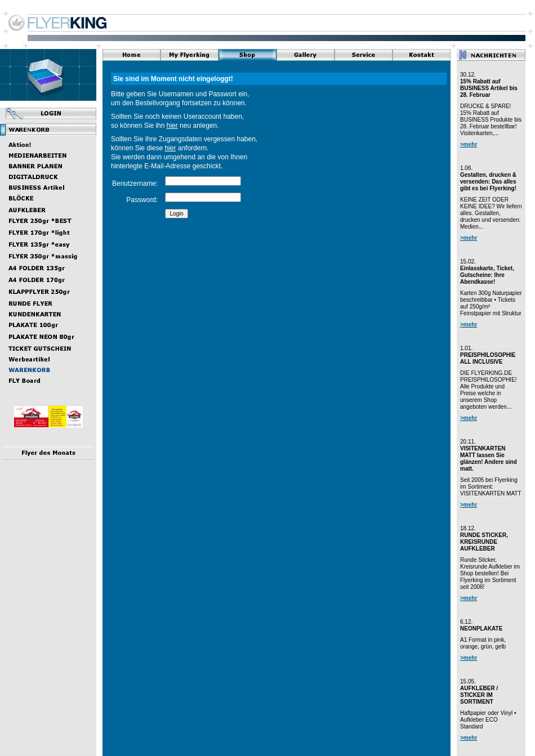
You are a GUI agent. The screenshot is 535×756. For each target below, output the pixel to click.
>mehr (469, 144)
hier (172, 126)
